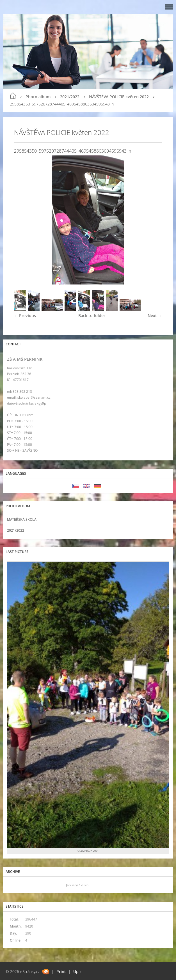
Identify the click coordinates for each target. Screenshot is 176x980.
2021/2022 (70, 97)
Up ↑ (77, 971)
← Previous (25, 315)
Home (13, 96)
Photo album (38, 97)
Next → (155, 315)
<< (13, 885)
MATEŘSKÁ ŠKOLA (22, 519)
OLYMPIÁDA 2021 (88, 851)
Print (61, 971)
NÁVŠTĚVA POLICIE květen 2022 (119, 97)
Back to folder (92, 315)
